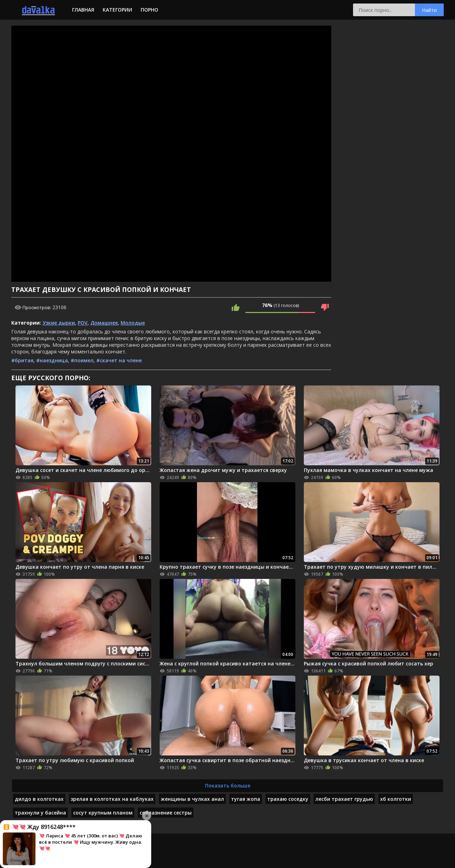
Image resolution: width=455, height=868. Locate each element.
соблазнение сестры (166, 813)
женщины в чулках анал (192, 799)
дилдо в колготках (39, 799)
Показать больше (228, 786)
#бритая (22, 360)
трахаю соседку (288, 799)
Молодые (133, 323)
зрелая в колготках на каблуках (112, 799)
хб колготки (396, 799)
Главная (83, 10)
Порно (149, 10)
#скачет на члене (119, 360)
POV (83, 323)
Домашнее (104, 323)
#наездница (52, 360)
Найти (429, 10)
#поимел (82, 360)
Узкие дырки (59, 323)
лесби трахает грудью (344, 799)
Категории (117, 10)
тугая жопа (246, 799)
